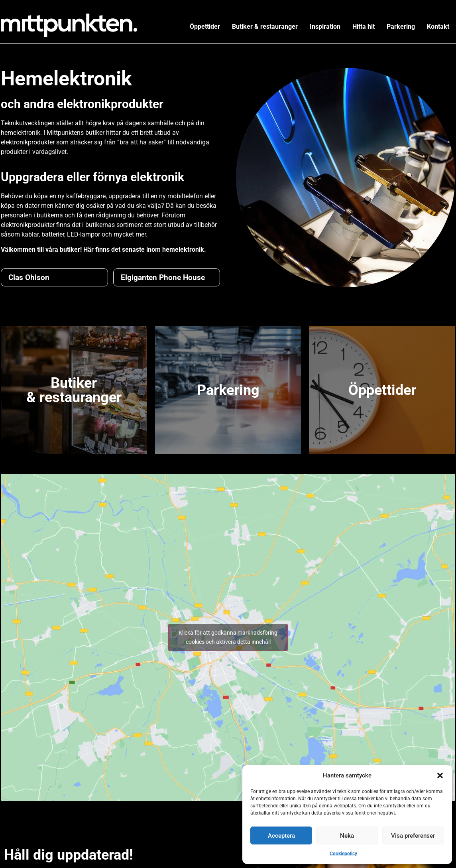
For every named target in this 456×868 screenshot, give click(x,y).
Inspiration (325, 27)
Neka (347, 836)
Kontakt (438, 27)
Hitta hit (364, 27)
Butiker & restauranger (265, 27)
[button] (440, 775)
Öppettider (205, 27)
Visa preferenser (413, 836)
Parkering (401, 27)
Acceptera (281, 836)
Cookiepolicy (343, 854)
